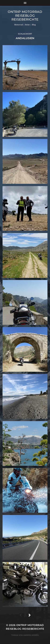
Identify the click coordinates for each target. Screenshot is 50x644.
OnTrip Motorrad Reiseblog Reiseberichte (25, 16)
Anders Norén (31, 635)
